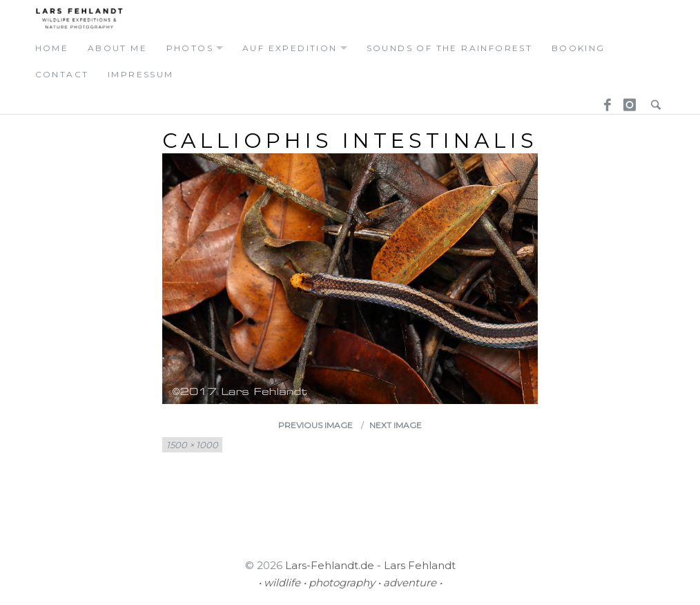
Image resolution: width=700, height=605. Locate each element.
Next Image (396, 425)
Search (652, 100)
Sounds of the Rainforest (450, 48)
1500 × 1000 (192, 445)
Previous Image (315, 425)
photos (190, 48)
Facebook (603, 100)
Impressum (141, 74)
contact (62, 74)
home (52, 48)
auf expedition (290, 48)
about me (117, 48)
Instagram (628, 100)
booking (579, 48)
